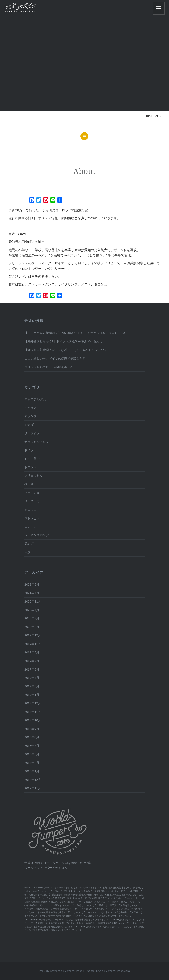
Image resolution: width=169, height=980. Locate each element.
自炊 (27, 552)
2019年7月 (32, 661)
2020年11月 (33, 601)
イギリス (30, 408)
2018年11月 (33, 712)
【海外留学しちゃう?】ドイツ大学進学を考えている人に (63, 341)
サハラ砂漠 (32, 433)
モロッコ (30, 510)
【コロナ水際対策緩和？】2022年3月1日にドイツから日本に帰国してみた (76, 333)
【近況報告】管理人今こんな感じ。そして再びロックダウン (66, 350)
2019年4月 (32, 678)
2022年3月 (32, 584)
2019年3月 (32, 686)
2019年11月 (33, 644)
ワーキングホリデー (38, 535)
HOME (149, 116)
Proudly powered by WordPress (61, 971)
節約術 (29, 544)
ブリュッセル (34, 476)
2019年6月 (32, 669)
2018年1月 (32, 771)
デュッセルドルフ (37, 442)
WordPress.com (119, 971)
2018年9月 (32, 729)
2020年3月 (32, 618)
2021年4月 (32, 593)
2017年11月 (33, 788)
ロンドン (30, 527)
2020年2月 (32, 627)
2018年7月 (32, 746)
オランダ (30, 416)
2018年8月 (32, 737)
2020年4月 (32, 610)
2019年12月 (33, 635)
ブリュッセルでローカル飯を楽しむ (49, 367)
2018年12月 (33, 703)
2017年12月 (33, 780)
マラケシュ (32, 493)
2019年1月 (32, 695)
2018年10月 (33, 720)
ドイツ (29, 450)
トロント (30, 467)
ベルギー (30, 484)
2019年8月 (32, 652)
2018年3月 (32, 754)
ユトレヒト (32, 518)
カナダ (29, 425)
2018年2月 (32, 763)
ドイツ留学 (32, 459)
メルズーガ (32, 501)
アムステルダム (35, 399)
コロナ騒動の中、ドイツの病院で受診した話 (55, 358)
